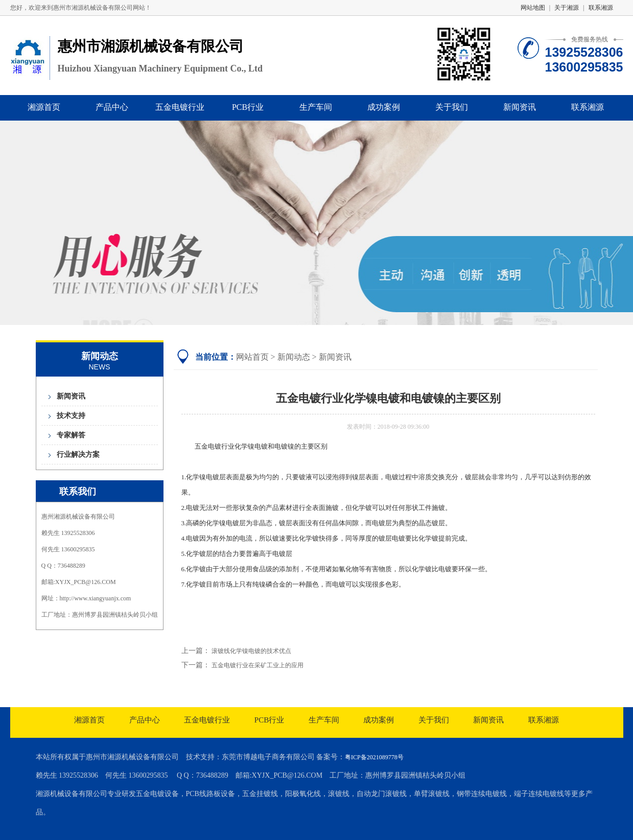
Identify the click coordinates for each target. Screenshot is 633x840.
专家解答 (71, 435)
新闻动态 (294, 357)
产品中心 (112, 107)
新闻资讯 (520, 107)
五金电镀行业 (180, 107)
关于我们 (452, 107)
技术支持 (71, 416)
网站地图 (533, 8)
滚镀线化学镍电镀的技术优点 (251, 651)
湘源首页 (44, 107)
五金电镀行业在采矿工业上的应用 (257, 665)
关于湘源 (567, 8)
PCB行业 (248, 107)
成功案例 (384, 107)
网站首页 (252, 357)
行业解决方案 (78, 454)
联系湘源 (601, 8)
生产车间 (316, 107)
